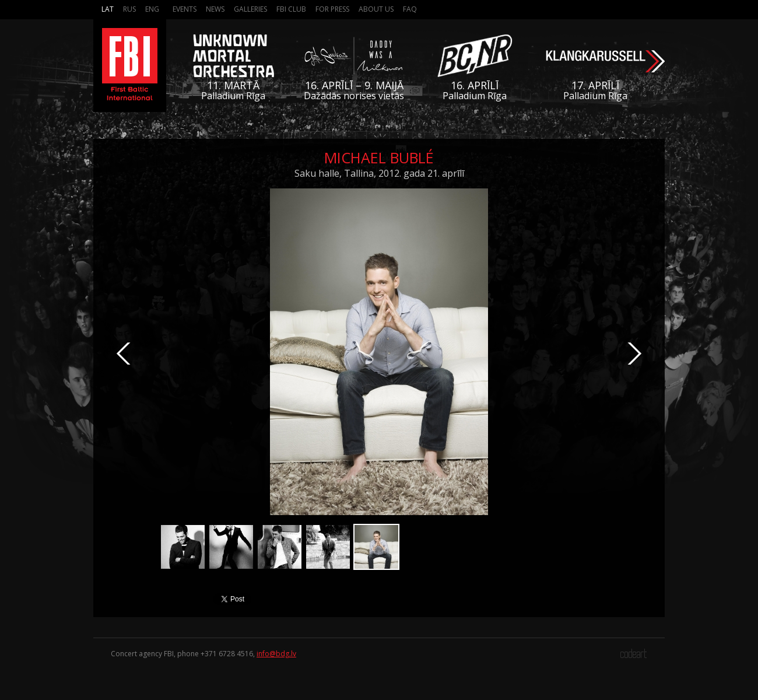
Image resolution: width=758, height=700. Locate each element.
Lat (108, 9)
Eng (152, 9)
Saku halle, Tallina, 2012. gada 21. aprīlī (379, 173)
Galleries (250, 9)
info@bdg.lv (276, 654)
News (215, 9)
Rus (129, 9)
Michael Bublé (379, 157)
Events (185, 9)
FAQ (410, 9)
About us (376, 9)
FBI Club (291, 9)
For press (332, 9)
